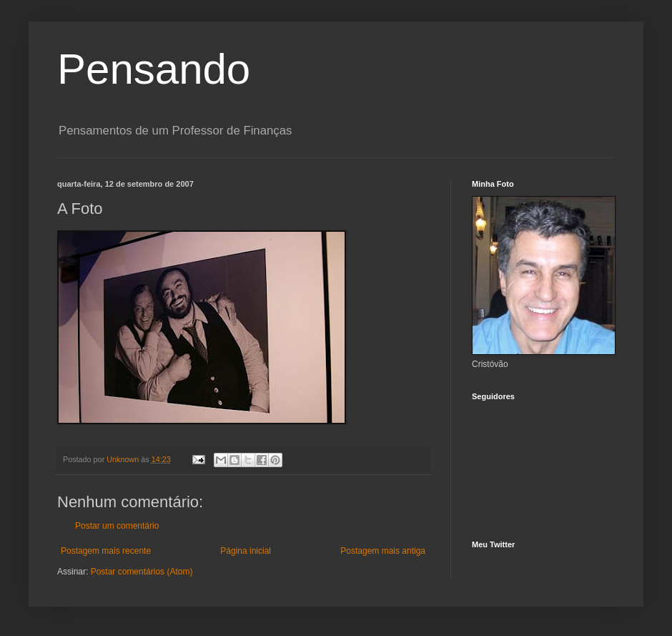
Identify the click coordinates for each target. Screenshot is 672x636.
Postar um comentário (117, 526)
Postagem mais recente (106, 551)
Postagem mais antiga (383, 551)
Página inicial (246, 551)
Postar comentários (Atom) (142, 572)
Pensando (154, 69)
